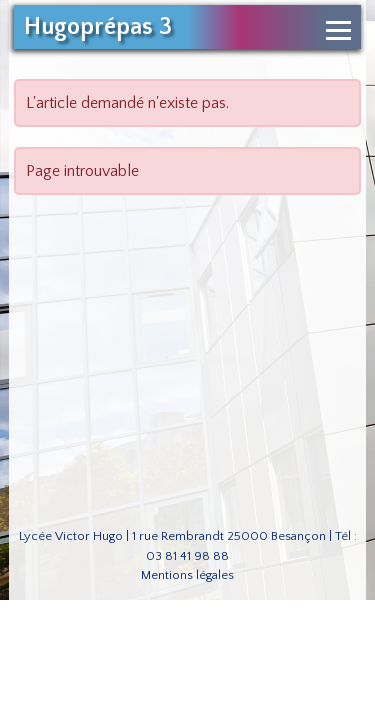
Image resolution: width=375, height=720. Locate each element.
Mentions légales (187, 575)
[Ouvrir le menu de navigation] (338, 30)
